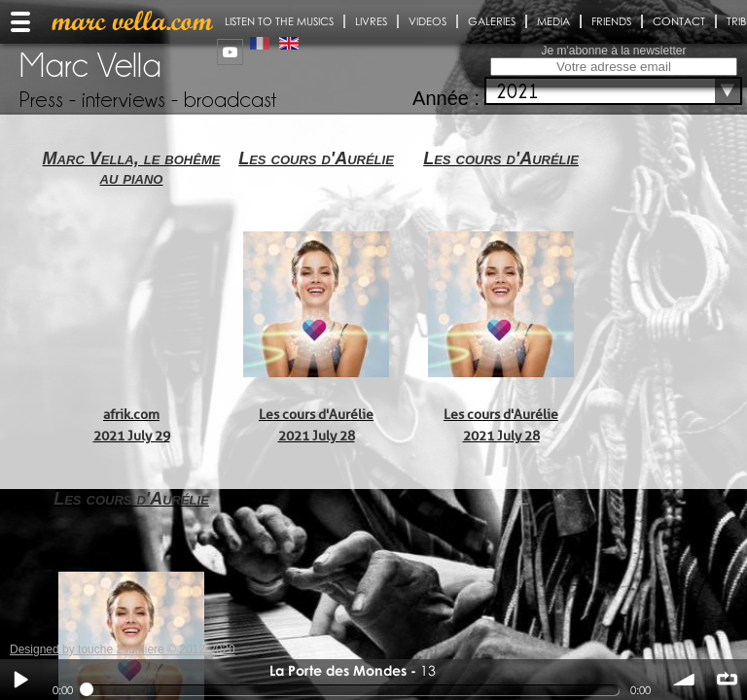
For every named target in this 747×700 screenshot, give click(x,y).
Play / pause (20, 680)
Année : (446, 98)
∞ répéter (727, 680)
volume (685, 680)
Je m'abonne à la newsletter (613, 51)
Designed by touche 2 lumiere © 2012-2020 (123, 649)
